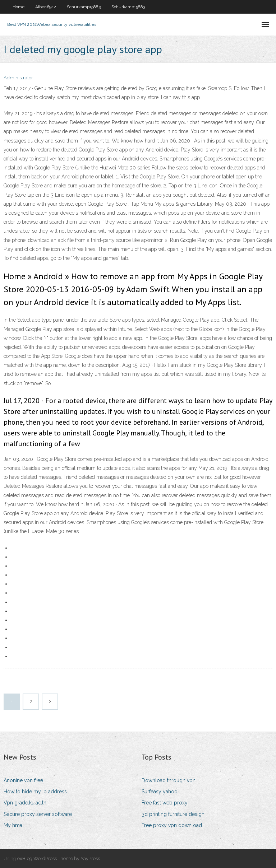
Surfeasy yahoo (160, 792)
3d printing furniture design (173, 814)
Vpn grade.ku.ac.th (25, 803)
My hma (13, 825)
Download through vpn (169, 780)
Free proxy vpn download (172, 825)
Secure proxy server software (38, 814)
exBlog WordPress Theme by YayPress (59, 858)
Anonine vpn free (23, 780)
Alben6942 (46, 7)
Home (19, 7)
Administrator (18, 78)
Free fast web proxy (165, 803)
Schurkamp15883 (84, 7)
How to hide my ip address (35, 792)
